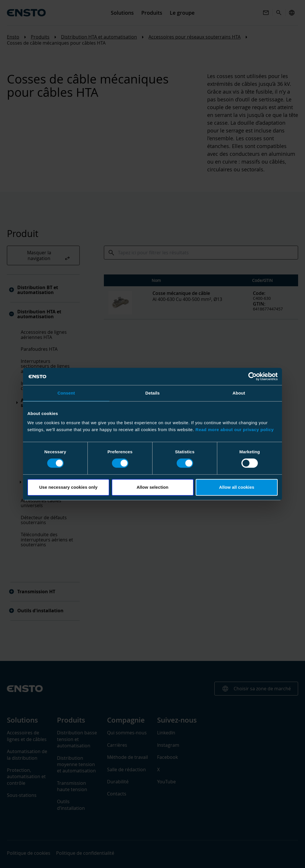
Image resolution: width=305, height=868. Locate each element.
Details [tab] (152, 393)
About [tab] (239, 393)
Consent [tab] (66, 393)
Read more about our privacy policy (235, 430)
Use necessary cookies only (68, 487)
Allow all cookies (237, 487)
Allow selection (153, 487)
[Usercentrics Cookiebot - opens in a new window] (252, 376)
